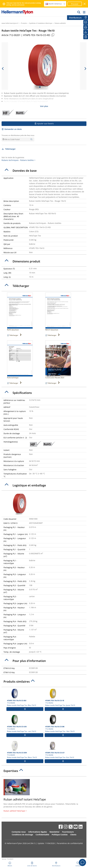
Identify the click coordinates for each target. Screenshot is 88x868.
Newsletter (54, 832)
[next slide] (85, 69)
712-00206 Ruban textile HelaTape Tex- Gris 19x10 (63, 749)
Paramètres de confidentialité (70, 843)
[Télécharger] (86, 32)
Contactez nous (19, 832)
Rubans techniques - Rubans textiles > (18, 160)
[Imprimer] (86, 27)
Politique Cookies (60, 835)
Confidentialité (42, 835)
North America (55, 4)
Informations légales (38, 832)
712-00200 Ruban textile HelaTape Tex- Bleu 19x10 (25, 697)
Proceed (75, 4)
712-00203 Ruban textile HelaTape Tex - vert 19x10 (25, 723)
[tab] (44, 171)
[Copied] (53, 35)
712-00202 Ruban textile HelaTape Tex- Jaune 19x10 (63, 697)
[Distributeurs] (86, 18)
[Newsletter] (86, 22)
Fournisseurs (68, 832)
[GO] (79, 12)
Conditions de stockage (22, 835)
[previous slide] (3, 69)
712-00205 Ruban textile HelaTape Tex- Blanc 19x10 (25, 749)
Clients (73, 835)
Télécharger (9, 149)
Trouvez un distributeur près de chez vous (18, 135)
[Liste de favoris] (86, 37)
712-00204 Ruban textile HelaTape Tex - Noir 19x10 (63, 723)
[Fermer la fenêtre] (85, 4)
